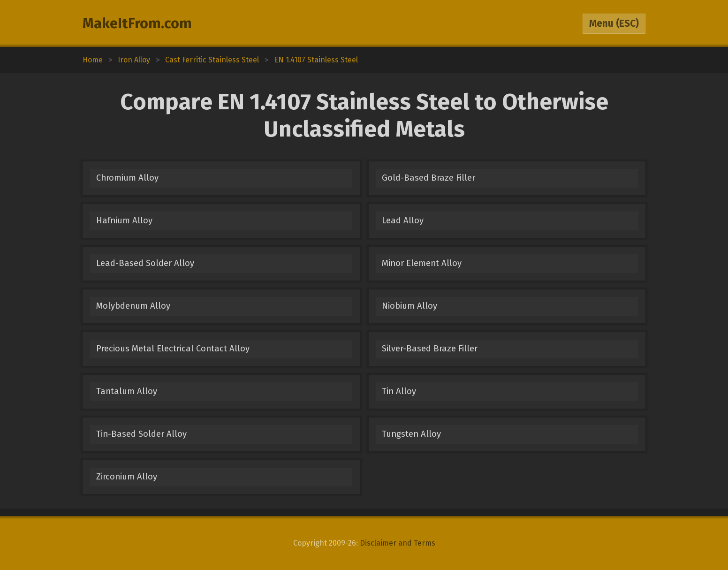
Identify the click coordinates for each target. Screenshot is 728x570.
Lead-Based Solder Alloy (145, 263)
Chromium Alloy (127, 178)
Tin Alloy (399, 391)
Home (93, 60)
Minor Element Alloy (422, 263)
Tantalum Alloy (127, 391)
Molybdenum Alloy (133, 306)
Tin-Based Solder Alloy (141, 434)
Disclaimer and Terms (398, 543)
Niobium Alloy (409, 306)
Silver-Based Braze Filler (430, 349)
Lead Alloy (403, 220)
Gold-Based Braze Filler (428, 178)
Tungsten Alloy (411, 434)
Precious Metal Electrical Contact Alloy (173, 349)
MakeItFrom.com (137, 23)
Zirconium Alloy (127, 477)
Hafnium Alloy (124, 220)
